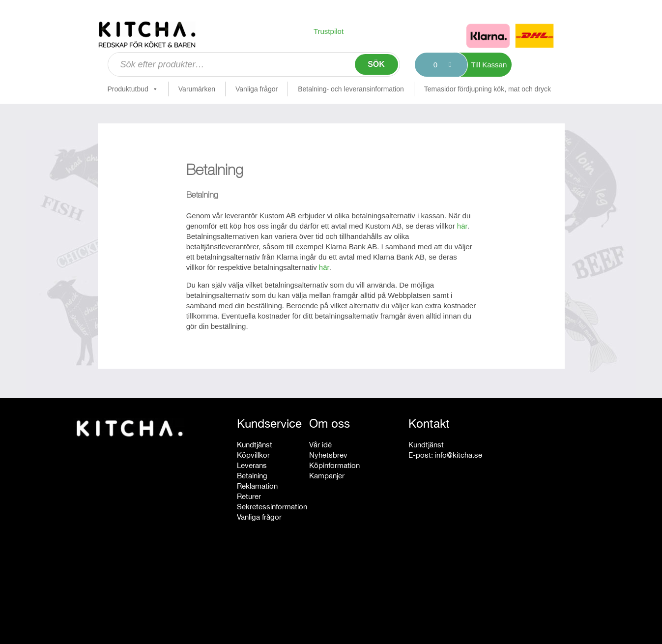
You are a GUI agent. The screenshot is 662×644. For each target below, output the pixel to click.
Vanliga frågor (257, 89)
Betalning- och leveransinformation (351, 89)
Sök (376, 64)
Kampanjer (327, 476)
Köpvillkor (253, 455)
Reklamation (257, 486)
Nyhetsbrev (328, 455)
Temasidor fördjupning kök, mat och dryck (488, 89)
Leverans (252, 465)
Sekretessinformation (272, 507)
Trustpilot (329, 31)
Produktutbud (133, 89)
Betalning (252, 476)
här (462, 226)
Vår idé (320, 445)
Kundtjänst (255, 445)
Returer (249, 496)
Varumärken (197, 89)
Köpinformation (334, 465)
